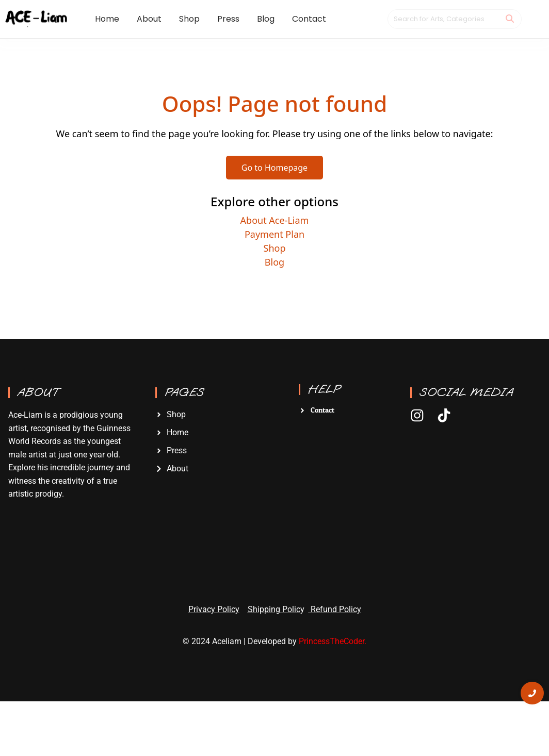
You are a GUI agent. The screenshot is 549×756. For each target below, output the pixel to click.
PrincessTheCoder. (333, 641)
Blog (274, 262)
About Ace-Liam (275, 220)
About (38, 392)
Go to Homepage (274, 168)
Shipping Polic (274, 609)
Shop (275, 248)
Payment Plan (274, 234)
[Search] (444, 19)
